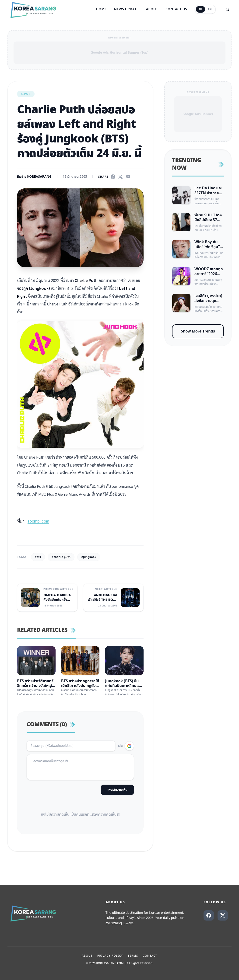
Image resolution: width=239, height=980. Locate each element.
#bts (38, 557)
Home (101, 9)
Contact (150, 956)
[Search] (227, 9)
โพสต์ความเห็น (117, 790)
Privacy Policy (110, 956)
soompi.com (38, 521)
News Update (126, 9)
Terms (133, 956)
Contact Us (176, 9)
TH (200, 9)
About (152, 9)
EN (210, 9)
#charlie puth (61, 557)
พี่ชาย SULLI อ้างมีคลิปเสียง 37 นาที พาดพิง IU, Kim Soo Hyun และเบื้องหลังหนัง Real (208, 218)
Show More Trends (198, 331)
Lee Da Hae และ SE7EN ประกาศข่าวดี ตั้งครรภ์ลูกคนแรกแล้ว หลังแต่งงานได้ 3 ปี (208, 191)
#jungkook (89, 557)
